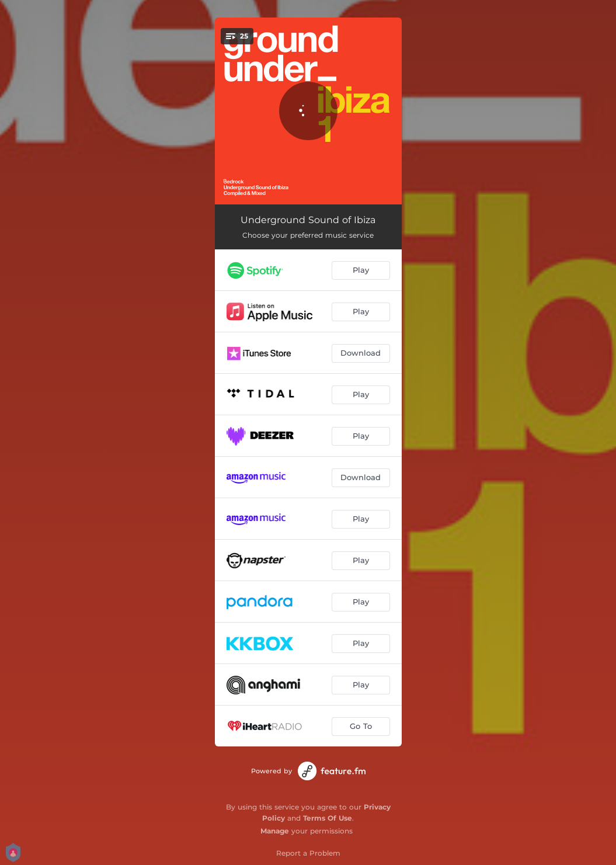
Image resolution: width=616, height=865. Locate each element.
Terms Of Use (328, 818)
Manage (275, 831)
